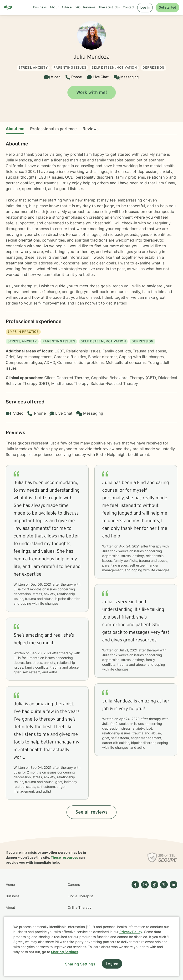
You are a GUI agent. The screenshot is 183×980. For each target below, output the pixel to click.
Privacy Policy (131, 932)
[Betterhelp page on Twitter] (163, 913)
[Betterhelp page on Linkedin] (173, 913)
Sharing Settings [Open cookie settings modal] (80, 964)
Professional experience (53, 129)
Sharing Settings (65, 952)
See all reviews (91, 812)
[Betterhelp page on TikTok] (153, 913)
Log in (145, 8)
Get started (167, 8)
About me (15, 129)
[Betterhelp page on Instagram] (144, 913)
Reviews (91, 129)
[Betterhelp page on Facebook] (134, 913)
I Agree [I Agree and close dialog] (112, 964)
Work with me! (92, 93)
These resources (64, 857)
